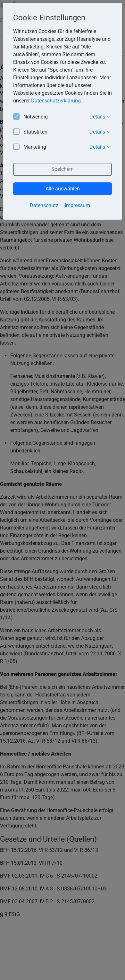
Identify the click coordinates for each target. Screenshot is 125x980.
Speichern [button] (63, 169)
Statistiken (30, 132)
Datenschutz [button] (44, 205)
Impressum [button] (77, 205)
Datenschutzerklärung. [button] (57, 101)
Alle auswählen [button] (63, 189)
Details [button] (100, 117)
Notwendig (30, 117)
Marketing (30, 147)
